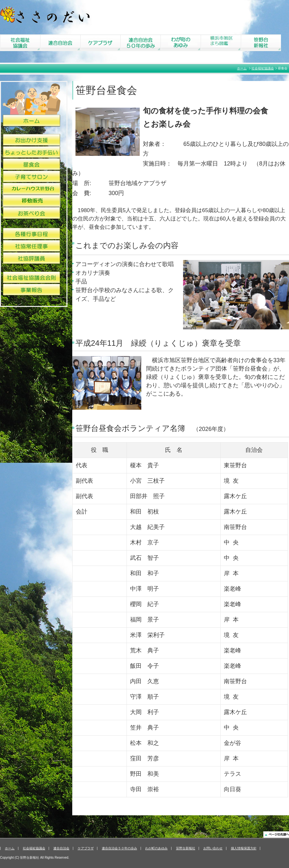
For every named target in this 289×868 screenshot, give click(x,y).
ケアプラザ (86, 848)
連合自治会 (61, 848)
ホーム (242, 68)
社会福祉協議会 (263, 68)
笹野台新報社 (186, 848)
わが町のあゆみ (156, 848)
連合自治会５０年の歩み (119, 848)
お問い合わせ (213, 848)
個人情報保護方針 (244, 848)
